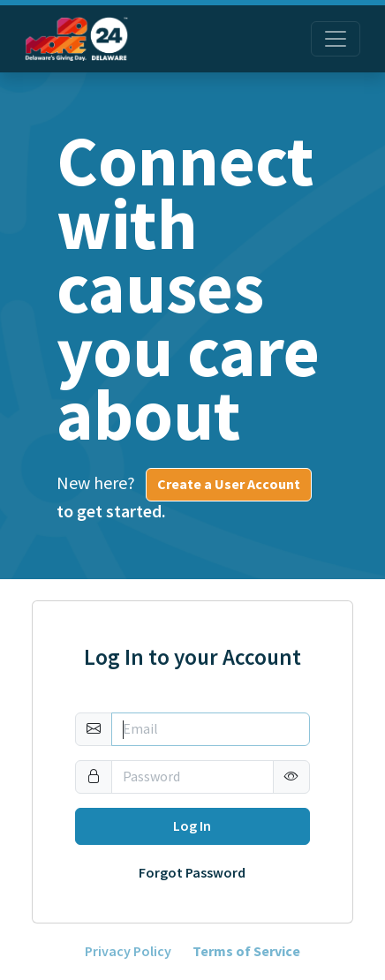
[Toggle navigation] (336, 39)
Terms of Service (246, 952)
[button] (291, 777)
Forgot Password (192, 873)
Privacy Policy (128, 952)
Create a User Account (229, 484)
